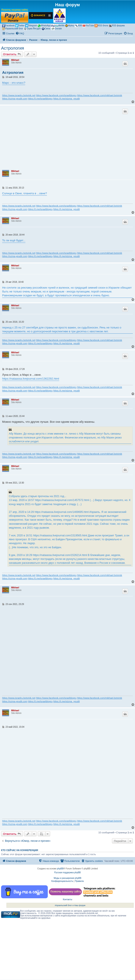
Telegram (31, 26)
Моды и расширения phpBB (67, 878)
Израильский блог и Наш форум (70, 905)
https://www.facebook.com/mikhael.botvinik (100, 95)
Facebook (8, 26)
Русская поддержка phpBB (67, 872)
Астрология (13, 48)
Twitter (20, 26)
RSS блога (101, 26)
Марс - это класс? (14, 83)
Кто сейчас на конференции (20, 850)
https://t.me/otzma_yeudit (66, 99)
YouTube (88, 26)
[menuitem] (20, 33)
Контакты (67, 899)
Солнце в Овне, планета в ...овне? (25, 193)
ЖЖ (78, 26)
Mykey (70, 26)
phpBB (60, 869)
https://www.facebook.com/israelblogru (56, 95)
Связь (46, 29)
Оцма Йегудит (32, 29)
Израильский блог (13, 29)
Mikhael (15, 60)
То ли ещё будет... (14, 240)
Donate (56, 29)
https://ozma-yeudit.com (15, 99)
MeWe (58, 26)
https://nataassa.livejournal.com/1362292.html (31, 379)
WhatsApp (44, 26)
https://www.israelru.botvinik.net (19, 95)
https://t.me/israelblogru (40, 99)
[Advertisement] (67, 139)
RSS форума (117, 26)
